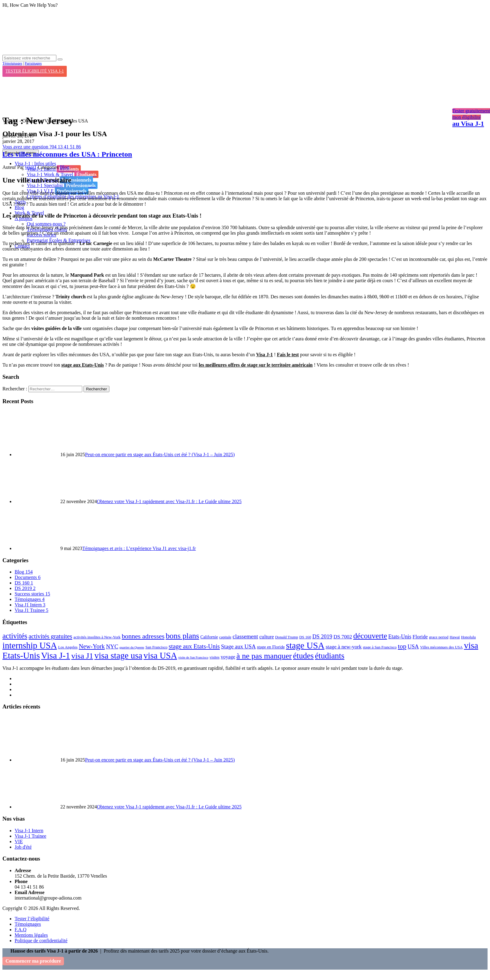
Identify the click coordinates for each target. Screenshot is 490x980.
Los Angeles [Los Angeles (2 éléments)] (68, 647)
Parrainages (33, 63)
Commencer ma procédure (33, 961)
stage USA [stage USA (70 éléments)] (305, 645)
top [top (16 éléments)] (402, 646)
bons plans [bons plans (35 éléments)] (183, 636)
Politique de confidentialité (41, 941)
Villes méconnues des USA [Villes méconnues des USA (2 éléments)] (441, 647)
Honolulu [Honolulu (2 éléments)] (468, 637)
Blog (19, 207)
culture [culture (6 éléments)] (267, 637)
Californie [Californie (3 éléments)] (209, 637)
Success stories (32, 594)
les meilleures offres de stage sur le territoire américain (256, 365)
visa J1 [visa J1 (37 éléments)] (82, 656)
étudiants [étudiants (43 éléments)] (330, 656)
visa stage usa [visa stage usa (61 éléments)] (118, 656)
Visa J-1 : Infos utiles (35, 163)
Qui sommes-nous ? (46, 224)
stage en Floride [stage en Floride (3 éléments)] (271, 647)
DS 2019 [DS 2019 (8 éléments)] (322, 637)
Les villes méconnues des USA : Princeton (67, 154)
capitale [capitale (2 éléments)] (225, 637)
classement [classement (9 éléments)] (245, 636)
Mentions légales (31, 935)
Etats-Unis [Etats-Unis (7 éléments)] (400, 637)
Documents (28, 577)
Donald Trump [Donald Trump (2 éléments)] (287, 637)
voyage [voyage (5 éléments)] (228, 657)
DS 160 (24, 583)
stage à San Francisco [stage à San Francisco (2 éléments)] (380, 647)
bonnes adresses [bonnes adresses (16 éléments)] (143, 636)
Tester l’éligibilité (32, 919)
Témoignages (12, 63)
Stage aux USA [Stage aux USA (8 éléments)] (238, 647)
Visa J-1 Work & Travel (63, 174)
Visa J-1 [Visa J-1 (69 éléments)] (56, 655)
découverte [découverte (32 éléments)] (370, 636)
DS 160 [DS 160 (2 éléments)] (305, 637)
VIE (19, 842)
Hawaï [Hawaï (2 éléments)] (454, 637)
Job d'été (23, 847)
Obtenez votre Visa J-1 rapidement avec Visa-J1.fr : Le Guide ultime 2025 (169, 501)
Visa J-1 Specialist (62, 185)
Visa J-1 (264, 355)
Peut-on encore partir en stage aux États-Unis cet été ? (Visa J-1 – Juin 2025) (160, 454)
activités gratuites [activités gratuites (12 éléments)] (50, 636)
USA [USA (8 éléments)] (413, 647)
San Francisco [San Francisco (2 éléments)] (156, 647)
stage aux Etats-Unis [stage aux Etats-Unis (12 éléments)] (194, 646)
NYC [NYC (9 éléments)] (112, 646)
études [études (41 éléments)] (304, 656)
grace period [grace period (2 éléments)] (439, 637)
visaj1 (31, 167)
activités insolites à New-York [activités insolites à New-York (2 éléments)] (97, 637)
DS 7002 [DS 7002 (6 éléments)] (343, 637)
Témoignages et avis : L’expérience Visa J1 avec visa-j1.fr (139, 548)
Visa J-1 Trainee (30, 836)
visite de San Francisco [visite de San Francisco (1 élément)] (193, 657)
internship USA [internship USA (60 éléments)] (30, 646)
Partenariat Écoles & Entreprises (59, 240)
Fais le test (288, 355)
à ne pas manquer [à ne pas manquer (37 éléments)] (264, 656)
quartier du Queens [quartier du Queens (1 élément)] (132, 647)
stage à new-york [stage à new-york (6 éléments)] (344, 647)
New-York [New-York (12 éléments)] (92, 646)
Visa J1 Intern (30, 605)
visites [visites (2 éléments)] (215, 657)
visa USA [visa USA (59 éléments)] (160, 656)
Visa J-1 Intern (29, 831)
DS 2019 (25, 588)
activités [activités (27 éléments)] (15, 636)
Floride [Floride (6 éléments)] (420, 637)
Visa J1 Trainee (32, 610)
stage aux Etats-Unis (83, 365)
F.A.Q (21, 930)
